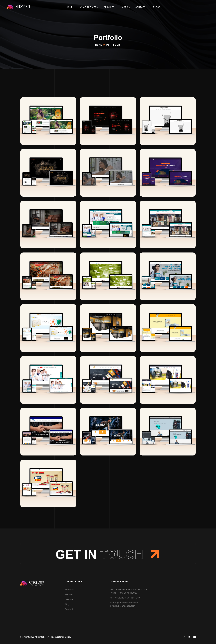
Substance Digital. (63, 637)
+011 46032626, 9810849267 (125, 598)
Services (109, 7)
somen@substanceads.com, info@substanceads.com (124, 604)
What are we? (88, 7)
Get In (108, 554)
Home (70, 7)
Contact (141, 7)
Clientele (69, 599)
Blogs (157, 7)
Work (125, 7)
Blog (67, 604)
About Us (69, 590)
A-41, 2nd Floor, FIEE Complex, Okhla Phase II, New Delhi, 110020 (128, 591)
